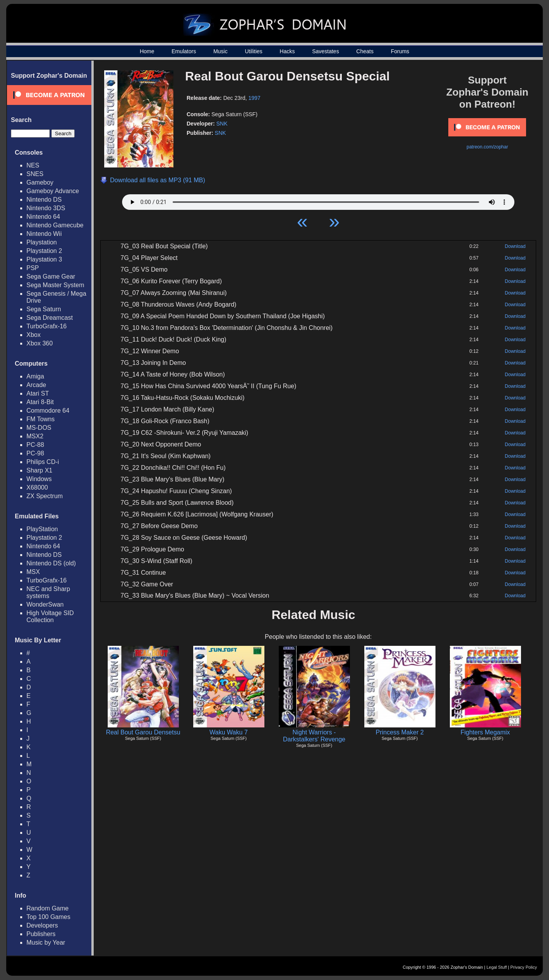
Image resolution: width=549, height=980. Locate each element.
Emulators (184, 51)
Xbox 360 (40, 343)
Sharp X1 (39, 470)
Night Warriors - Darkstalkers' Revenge (314, 736)
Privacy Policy (524, 967)
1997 (254, 98)
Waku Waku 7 (229, 732)
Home (147, 51)
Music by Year (46, 943)
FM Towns (41, 419)
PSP (33, 268)
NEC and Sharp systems (48, 592)
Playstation (42, 242)
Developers (42, 925)
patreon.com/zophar (487, 147)
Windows (39, 479)
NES (33, 165)
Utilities (254, 51)
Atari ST (38, 393)
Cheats (365, 51)
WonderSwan (45, 604)
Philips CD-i (43, 462)
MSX (33, 572)
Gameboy (40, 182)
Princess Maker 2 (400, 732)
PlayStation (42, 529)
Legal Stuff (497, 967)
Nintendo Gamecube (55, 225)
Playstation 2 (44, 251)
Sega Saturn (44, 309)
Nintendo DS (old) (51, 563)
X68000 (37, 487)
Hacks (287, 51)
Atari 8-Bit (40, 402)
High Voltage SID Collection (50, 616)
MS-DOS (39, 428)
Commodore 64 (48, 411)
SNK (222, 124)
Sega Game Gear (51, 276)
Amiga (35, 376)
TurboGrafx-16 (46, 326)
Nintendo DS (44, 200)
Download (515, 246)
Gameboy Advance (53, 191)
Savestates (326, 51)
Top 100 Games (48, 917)
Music (221, 51)
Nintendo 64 (43, 217)
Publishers (41, 934)
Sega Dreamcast (50, 318)
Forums (400, 51)
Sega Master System (55, 285)
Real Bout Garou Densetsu (143, 732)
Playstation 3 (44, 259)
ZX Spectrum (45, 496)
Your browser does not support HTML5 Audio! (318, 200)
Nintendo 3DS (46, 208)
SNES (35, 174)
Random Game (48, 908)
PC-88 (35, 445)
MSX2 (35, 436)
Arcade (36, 385)
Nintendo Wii (44, 234)
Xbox (33, 335)
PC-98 (35, 453)
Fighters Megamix (485, 732)
